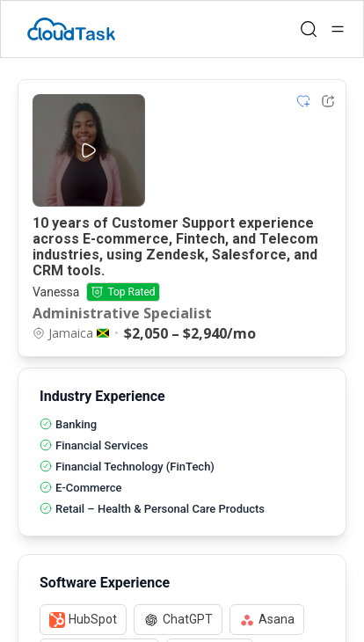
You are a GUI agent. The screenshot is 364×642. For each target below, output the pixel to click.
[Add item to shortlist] (303, 101)
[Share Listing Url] (328, 101)
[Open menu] (338, 29)
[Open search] (309, 29)
